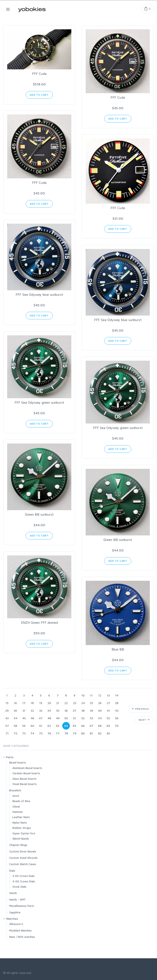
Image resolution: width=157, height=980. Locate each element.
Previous (140, 709)
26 (100, 703)
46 (32, 718)
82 (100, 733)
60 (32, 726)
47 (41, 718)
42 (117, 710)
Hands (13, 893)
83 (108, 733)
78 (66, 733)
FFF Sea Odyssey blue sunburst (39, 294)
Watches (12, 919)
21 (58, 703)
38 (83, 710)
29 (7, 710)
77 (58, 733)
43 (7, 718)
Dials (12, 871)
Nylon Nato (20, 823)
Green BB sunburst (39, 514)
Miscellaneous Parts (22, 906)
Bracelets (15, 790)
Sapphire (15, 912)
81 (91, 733)
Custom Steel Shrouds (23, 858)
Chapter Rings (18, 845)
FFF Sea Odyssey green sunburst (39, 402)
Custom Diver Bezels (23, 851)
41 (108, 710)
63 (58, 726)
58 (15, 726)
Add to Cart (39, 95)
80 (83, 733)
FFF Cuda (39, 74)
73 (24, 733)
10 (83, 695)
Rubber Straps (22, 828)
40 (100, 710)
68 (100, 726)
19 (41, 703)
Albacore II (16, 924)
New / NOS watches (22, 937)
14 (117, 695)
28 (117, 703)
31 (24, 710)
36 (66, 710)
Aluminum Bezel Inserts (27, 768)
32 (32, 710)
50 (66, 718)
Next (144, 720)
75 (41, 733)
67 (91, 726)
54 (100, 718)
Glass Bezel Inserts (24, 779)
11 (91, 695)
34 (49, 710)
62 (49, 726)
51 (74, 718)
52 (83, 718)
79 (75, 733)
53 (91, 718)
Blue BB (118, 649)
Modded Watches (20, 930)
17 (24, 703)
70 (117, 726)
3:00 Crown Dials (24, 876)
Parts (10, 757)
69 (108, 726)
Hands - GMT (18, 899)
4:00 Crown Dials (24, 881)
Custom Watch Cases (23, 864)
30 (15, 710)
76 (49, 733)
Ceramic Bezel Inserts (26, 773)
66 (83, 726)
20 (49, 703)
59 (24, 726)
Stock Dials (19, 887)
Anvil (16, 796)
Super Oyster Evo (24, 833)
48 (49, 718)
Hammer (18, 812)
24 (83, 703)
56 (117, 718)
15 (7, 703)
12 (100, 695)
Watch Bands (21, 839)
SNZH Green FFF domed (39, 622)
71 (7, 733)
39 (91, 710)
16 (15, 703)
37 (74, 710)
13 (108, 695)
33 (41, 710)
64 (66, 726)
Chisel (16, 807)
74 (32, 733)
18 (32, 703)
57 (7, 726)
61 (41, 726)
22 (66, 703)
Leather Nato (21, 817)
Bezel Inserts (18, 762)
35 (58, 710)
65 (74, 726)
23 (75, 703)
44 (15, 718)
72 (16, 733)
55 (108, 718)
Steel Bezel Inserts (25, 784)
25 (91, 703)
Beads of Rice (21, 801)
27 (108, 703)
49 (58, 718)
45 (24, 718)
